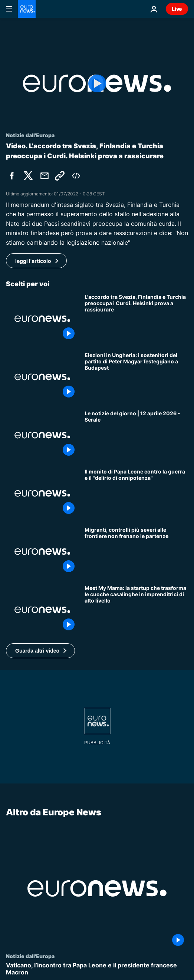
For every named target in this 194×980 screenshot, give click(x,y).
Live (177, 9)
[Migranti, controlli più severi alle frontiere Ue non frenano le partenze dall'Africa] (136, 552)
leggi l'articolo (33, 261)
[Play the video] (97, 83)
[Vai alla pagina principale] (27, 9)
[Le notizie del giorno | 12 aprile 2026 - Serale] (136, 435)
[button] (40, 651)
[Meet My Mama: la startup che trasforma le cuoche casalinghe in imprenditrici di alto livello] (136, 610)
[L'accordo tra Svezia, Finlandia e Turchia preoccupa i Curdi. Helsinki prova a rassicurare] (136, 319)
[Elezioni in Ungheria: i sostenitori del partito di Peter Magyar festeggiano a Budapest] (136, 377)
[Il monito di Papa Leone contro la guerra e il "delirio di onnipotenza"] (136, 493)
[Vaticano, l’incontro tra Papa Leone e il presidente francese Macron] (97, 969)
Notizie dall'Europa (30, 956)
